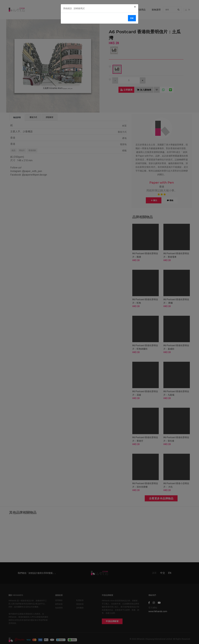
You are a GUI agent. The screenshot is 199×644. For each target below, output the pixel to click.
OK (132, 18)
